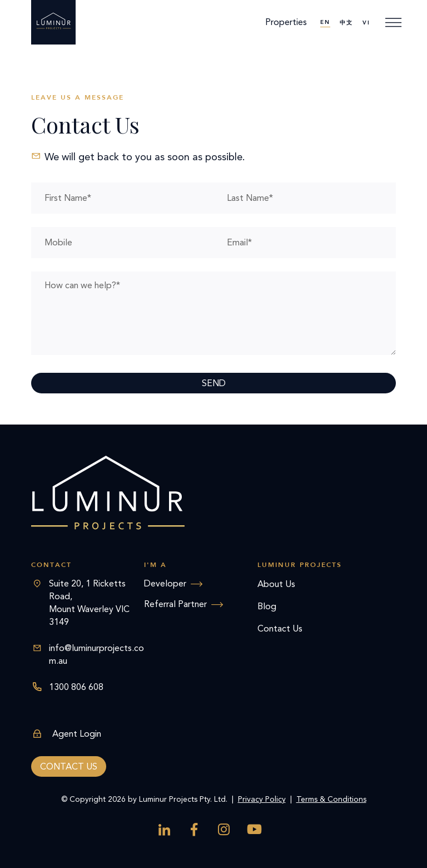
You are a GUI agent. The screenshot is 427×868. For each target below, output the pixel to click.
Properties (286, 22)
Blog (267, 606)
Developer (165, 583)
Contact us (69, 766)
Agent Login (66, 734)
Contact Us (280, 628)
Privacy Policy (262, 799)
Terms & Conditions (331, 799)
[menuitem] (325, 23)
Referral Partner (175, 604)
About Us (276, 584)
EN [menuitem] (325, 22)
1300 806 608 (76, 687)
